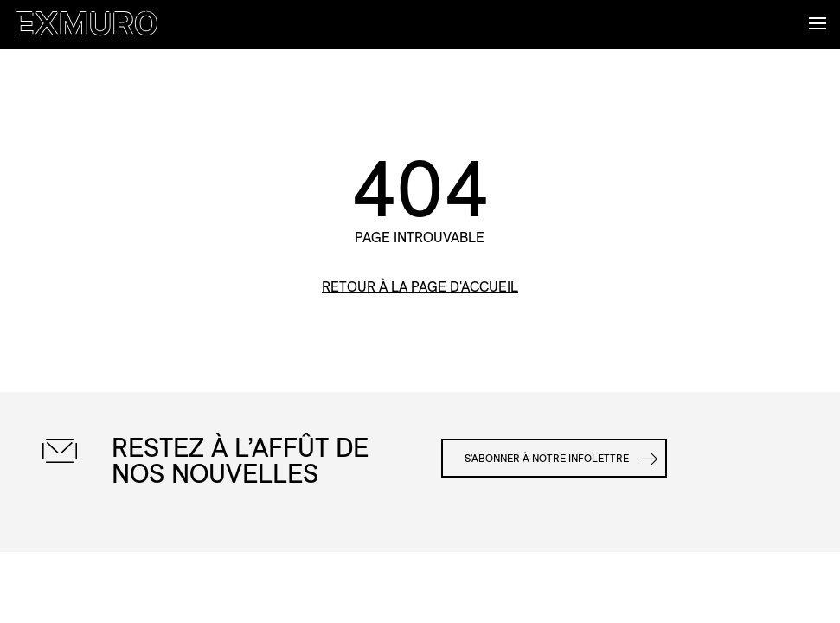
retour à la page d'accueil (420, 287)
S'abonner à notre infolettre (547, 458)
